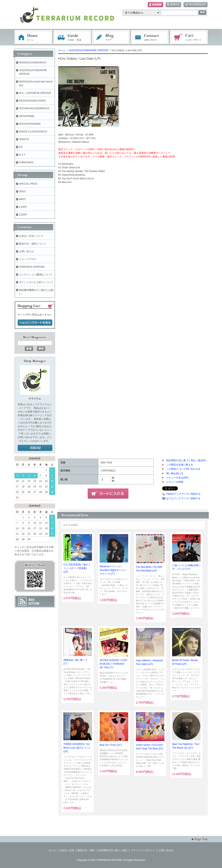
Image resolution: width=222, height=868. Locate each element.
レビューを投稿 (175, 482)
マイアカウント (196, 5)
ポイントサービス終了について (36, 282)
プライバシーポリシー (143, 850)
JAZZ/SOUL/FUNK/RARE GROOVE (89, 50)
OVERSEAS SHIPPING (32, 267)
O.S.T (22, 155)
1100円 (23, 207)
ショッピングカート (189, 37)
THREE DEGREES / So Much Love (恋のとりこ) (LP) (77, 748)
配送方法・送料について (33, 244)
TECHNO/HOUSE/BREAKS (34, 108)
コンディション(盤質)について (36, 275)
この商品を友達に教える (180, 465)
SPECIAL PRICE (28, 184)
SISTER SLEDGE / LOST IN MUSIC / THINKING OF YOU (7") (114, 664)
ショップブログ (28, 259)
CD (21, 147)
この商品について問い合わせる (183, 469)
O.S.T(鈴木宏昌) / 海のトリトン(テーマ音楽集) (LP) (77, 568)
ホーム (33, 37)
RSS (31, 600)
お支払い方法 (67, 850)
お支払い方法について (31, 236)
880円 (22, 199)
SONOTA (24, 139)
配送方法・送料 (86, 850)
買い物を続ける (175, 473)
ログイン (173, 5)
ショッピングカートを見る (35, 323)
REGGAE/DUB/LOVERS (33, 101)
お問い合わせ (150, 37)
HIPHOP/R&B (27, 116)
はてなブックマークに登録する (183, 498)
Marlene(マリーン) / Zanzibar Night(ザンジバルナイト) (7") (113, 570)
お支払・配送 (72, 37)
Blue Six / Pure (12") (111, 745)
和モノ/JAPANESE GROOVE (35, 93)
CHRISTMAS (26, 162)
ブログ (111, 37)
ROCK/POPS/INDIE (30, 124)
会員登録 (155, 5)
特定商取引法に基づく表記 (113, 850)
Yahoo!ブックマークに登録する (183, 494)
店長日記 (35, 448)
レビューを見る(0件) (178, 478)
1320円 (23, 215)
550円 (22, 192)
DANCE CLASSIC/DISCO (33, 132)
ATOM (34, 603)
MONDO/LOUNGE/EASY (33, 63)
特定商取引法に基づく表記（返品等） (187, 460)
